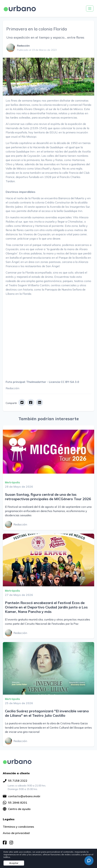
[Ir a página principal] (20, 8)
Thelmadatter (36, 382)
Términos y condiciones (18, 827)
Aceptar (14, 863)
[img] (17, 761)
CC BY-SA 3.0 (70, 382)
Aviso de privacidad (16, 833)
